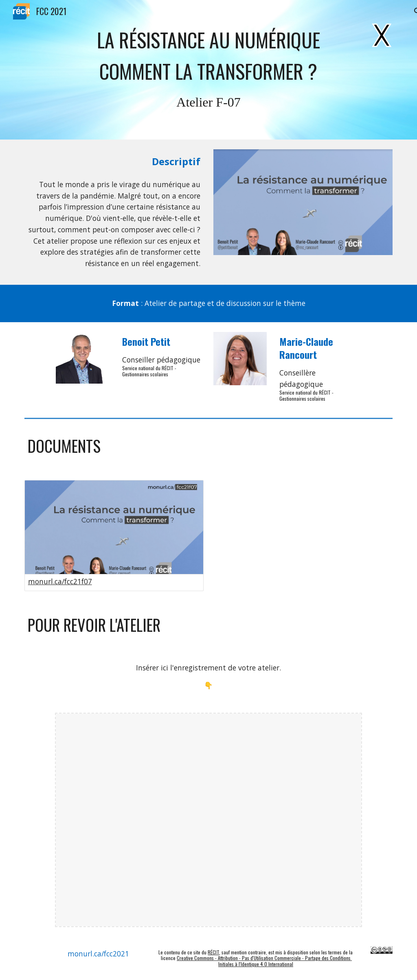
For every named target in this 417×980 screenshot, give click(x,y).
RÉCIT (213, 952)
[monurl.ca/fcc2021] (98, 954)
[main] (208, 56)
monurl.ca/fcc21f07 (60, 581)
